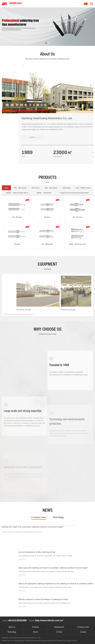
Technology (58, 517)
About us (12, 627)
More (6, 180)
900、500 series (20, 180)
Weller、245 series (44, 185)
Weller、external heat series (17, 185)
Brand (36, 632)
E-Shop (59, 632)
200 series (67, 180)
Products (36, 627)
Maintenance (59, 627)
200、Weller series (83, 180)
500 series (36, 180)
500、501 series (51, 180)
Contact (83, 632)
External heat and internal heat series (74, 185)
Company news (39, 517)
